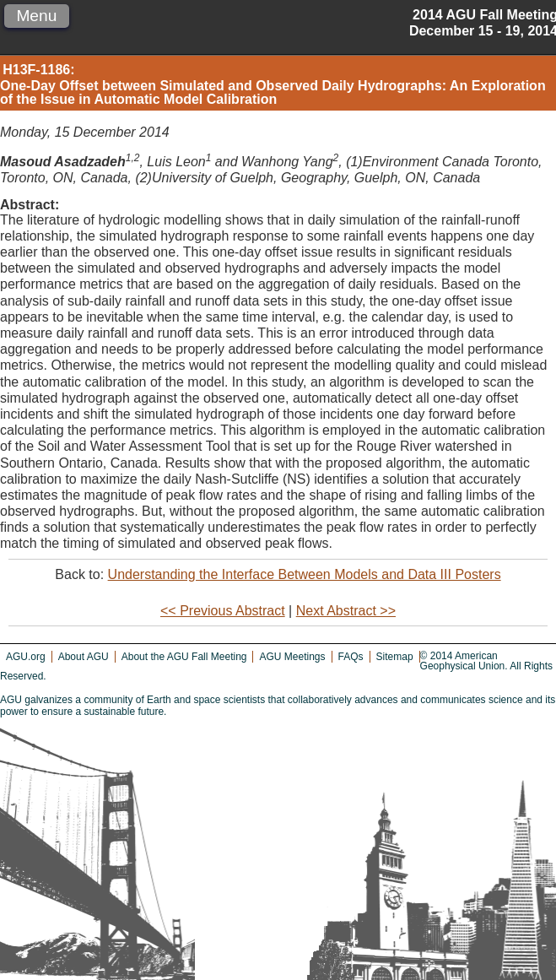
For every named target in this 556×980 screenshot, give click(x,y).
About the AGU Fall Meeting (184, 657)
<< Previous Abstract (223, 611)
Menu (36, 16)
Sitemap (395, 657)
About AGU (84, 657)
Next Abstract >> (346, 611)
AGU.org (26, 657)
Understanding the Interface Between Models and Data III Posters (305, 574)
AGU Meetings (292, 657)
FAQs (351, 657)
